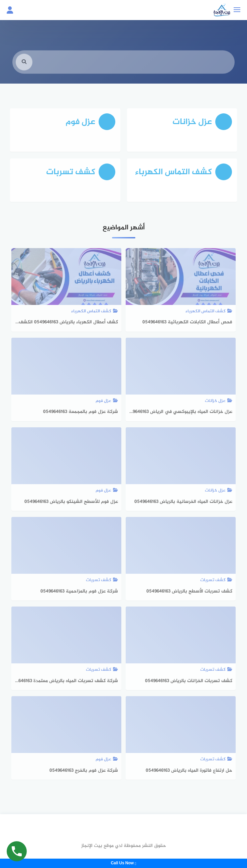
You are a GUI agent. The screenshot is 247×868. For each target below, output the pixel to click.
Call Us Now (123, 863)
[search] (24, 68)
